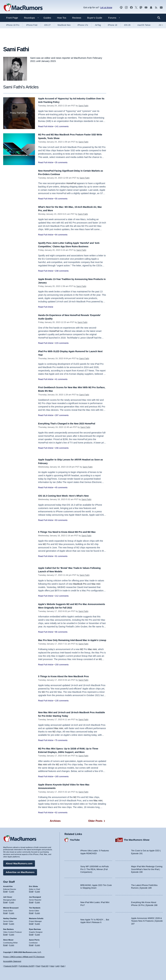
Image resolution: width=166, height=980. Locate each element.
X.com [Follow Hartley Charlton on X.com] (12, 922)
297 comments (62, 415)
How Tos (62, 18)
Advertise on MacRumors (20, 871)
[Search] (160, 18)
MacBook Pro (80, 584)
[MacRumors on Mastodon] (141, 8)
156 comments (62, 451)
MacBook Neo (64, 25)
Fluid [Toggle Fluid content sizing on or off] (38, 966)
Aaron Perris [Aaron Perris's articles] (34, 938)
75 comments (61, 740)
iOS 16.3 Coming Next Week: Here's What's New (69, 496)
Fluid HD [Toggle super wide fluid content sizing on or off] (45, 966)
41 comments (61, 379)
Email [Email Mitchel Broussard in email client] (5, 911)
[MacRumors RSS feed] (156, 8)
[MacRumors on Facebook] (131, 8)
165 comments (62, 776)
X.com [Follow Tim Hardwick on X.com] (37, 911)
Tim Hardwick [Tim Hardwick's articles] (35, 906)
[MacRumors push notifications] (151, 8)
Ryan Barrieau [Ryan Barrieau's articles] (35, 928)
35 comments (61, 162)
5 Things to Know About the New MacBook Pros (69, 676)
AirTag (98, 25)
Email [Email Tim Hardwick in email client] (31, 911)
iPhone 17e (83, 25)
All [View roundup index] (161, 25)
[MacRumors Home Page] (23, 8)
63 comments (61, 520)
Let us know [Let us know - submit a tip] (106, 7)
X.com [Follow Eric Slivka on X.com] (37, 890)
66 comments (61, 632)
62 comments (61, 812)
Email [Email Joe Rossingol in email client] (31, 901)
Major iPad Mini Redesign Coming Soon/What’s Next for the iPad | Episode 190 (147, 868)
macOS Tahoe (144, 25)
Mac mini (96, 584)
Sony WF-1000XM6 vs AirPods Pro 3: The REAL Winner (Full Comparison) (95, 868)
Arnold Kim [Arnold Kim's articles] (8, 885)
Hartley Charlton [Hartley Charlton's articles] (10, 917)
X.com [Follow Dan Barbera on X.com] (12, 933)
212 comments (62, 596)
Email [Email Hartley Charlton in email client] (5, 922)
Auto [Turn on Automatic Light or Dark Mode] (52, 966)
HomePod (71, 183)
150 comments (62, 668)
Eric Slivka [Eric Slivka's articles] (34, 885)
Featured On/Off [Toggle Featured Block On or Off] (10, 966)
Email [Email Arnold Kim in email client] (5, 890)
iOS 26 (127, 25)
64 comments (61, 235)
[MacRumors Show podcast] (121, 8)
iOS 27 (47, 25)
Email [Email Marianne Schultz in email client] (31, 922)
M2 (44, 548)
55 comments (61, 199)
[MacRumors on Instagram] (126, 8)
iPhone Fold (32, 25)
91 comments (61, 560)
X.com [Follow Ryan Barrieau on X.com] (37, 933)
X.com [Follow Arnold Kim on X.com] (12, 890)
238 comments (62, 271)
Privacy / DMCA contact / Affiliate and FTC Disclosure (24, 957)
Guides (47, 18)
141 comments (62, 126)
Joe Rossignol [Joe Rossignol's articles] (35, 895)
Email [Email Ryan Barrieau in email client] (31, 933)
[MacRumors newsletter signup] (161, 8)
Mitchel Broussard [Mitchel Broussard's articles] (11, 906)
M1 (100, 663)
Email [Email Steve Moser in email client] (5, 943)
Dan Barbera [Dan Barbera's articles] (8, 928)
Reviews (77, 18)
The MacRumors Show (137, 838)
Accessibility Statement (12, 961)
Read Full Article (46, 126)
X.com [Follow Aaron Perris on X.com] (37, 943)
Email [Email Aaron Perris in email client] (31, 943)
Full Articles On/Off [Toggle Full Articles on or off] (27, 966)
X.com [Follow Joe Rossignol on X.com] (37, 901)
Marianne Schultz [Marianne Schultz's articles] (36, 917)
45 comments (61, 487)
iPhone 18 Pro (13, 25)
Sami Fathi (83, 106)
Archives (55, 821)
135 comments (62, 701)
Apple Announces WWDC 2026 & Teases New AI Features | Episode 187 (147, 919)
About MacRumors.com (19, 862)
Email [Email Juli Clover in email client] (5, 901)
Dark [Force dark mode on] (63, 966)
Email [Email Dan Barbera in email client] (5, 933)
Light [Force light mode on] (57, 966)
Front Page (12, 18)
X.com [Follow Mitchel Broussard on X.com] (12, 911)
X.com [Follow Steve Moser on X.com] (12, 943)
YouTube (75, 838)
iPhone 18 (113, 25)
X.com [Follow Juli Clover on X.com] (12, 901)
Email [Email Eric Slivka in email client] (31, 890)
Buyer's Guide (95, 18)
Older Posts (97, 821)
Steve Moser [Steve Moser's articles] (8, 938)
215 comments (62, 343)
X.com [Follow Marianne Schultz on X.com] (37, 922)
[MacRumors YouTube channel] (146, 8)
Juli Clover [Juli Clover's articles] (8, 895)
